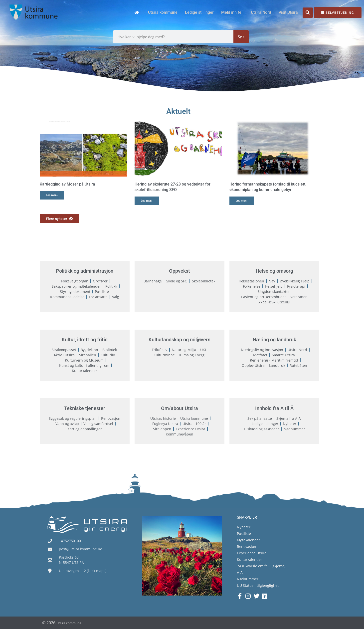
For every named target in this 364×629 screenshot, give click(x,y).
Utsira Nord (261, 12)
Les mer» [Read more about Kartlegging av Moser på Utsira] (52, 195)
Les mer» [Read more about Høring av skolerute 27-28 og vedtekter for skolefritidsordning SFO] (147, 201)
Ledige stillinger (199, 12)
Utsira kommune (163, 12)
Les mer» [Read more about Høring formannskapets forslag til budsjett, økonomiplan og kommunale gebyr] (242, 201)
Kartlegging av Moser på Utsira (67, 184)
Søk (241, 37)
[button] (308, 13)
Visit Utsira (288, 12)
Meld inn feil (232, 12)
